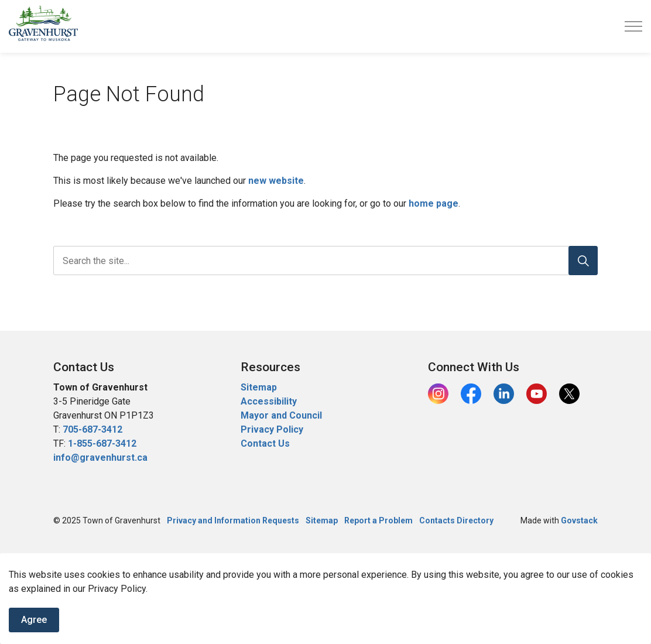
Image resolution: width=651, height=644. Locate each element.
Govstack (579, 520)
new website (276, 181)
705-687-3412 (92, 429)
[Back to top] (325, 569)
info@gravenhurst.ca (100, 458)
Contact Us (265, 443)
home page (434, 203)
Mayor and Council (282, 415)
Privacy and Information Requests (233, 520)
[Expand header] (633, 26)
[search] (323, 261)
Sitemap (259, 387)
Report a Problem (378, 520)
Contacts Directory (456, 520)
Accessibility (269, 401)
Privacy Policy (272, 429)
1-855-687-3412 (102, 443)
